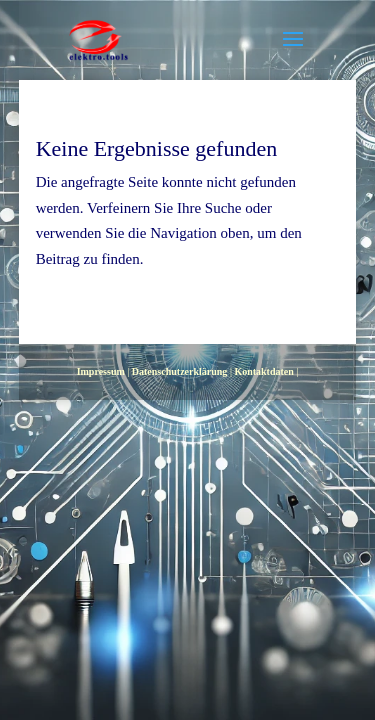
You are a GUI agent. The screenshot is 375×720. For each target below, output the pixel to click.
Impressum (101, 371)
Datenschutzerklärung (180, 371)
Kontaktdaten (263, 371)
